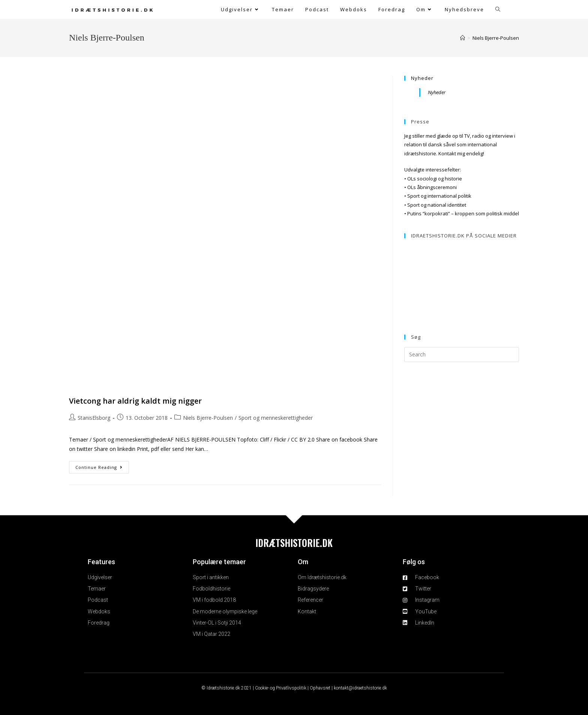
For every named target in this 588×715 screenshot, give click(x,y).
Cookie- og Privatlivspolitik (281, 688)
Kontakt (447, 153)
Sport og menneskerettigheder (276, 418)
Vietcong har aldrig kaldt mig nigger (135, 401)
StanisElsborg (94, 418)
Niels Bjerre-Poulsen (496, 38)
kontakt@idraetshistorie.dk (360, 688)
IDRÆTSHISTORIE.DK (294, 543)
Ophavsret (320, 688)
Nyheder (422, 78)
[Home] (463, 38)
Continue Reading (102, 466)
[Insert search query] (462, 354)
